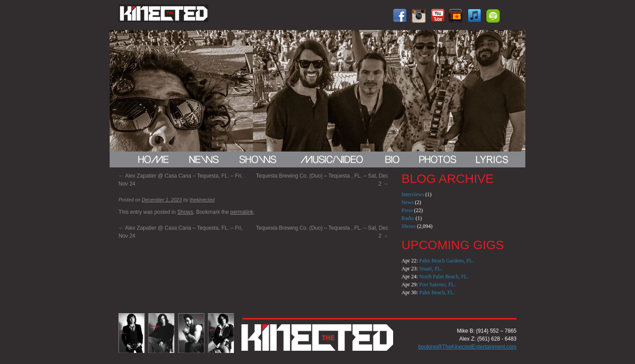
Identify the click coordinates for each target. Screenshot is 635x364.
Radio (408, 218)
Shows (185, 212)
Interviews (413, 194)
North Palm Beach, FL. (444, 277)
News (407, 202)
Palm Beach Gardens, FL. (447, 261)
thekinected (202, 200)
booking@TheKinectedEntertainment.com (467, 347)
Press (407, 210)
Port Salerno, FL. (438, 284)
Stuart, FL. (431, 269)
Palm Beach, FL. (437, 292)
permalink (242, 212)
